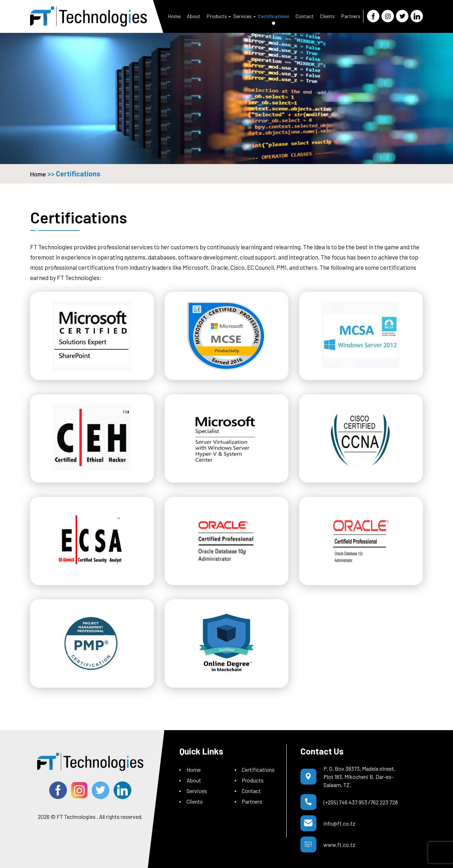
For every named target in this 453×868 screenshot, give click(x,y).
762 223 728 (384, 802)
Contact (305, 16)
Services (242, 16)
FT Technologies (76, 817)
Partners (351, 16)
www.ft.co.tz (339, 844)
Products (217, 16)
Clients (327, 16)
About (194, 16)
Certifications (274, 16)
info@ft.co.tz (339, 823)
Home (174, 16)
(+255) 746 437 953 (345, 802)
